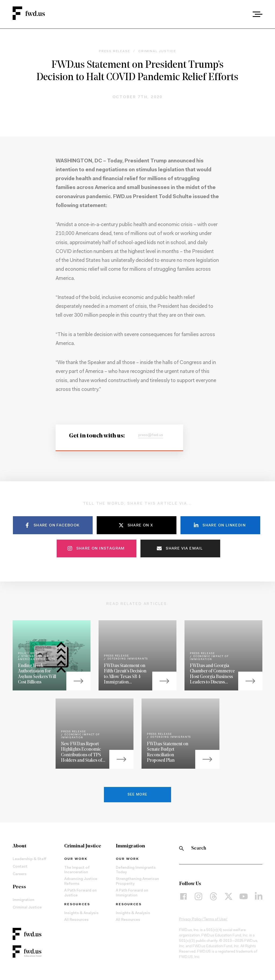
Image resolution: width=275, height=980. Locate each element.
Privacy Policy (191, 920)
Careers (20, 874)
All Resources (76, 920)
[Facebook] (183, 896)
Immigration (23, 900)
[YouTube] (244, 896)
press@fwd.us (151, 435)
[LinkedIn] (259, 896)
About (19, 846)
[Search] (182, 849)
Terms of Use (215, 920)
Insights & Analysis (81, 913)
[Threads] (214, 896)
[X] (229, 896)
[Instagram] (198, 896)
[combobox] (243, 14)
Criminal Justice (27, 908)
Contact (20, 867)
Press (19, 887)
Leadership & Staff (29, 859)
